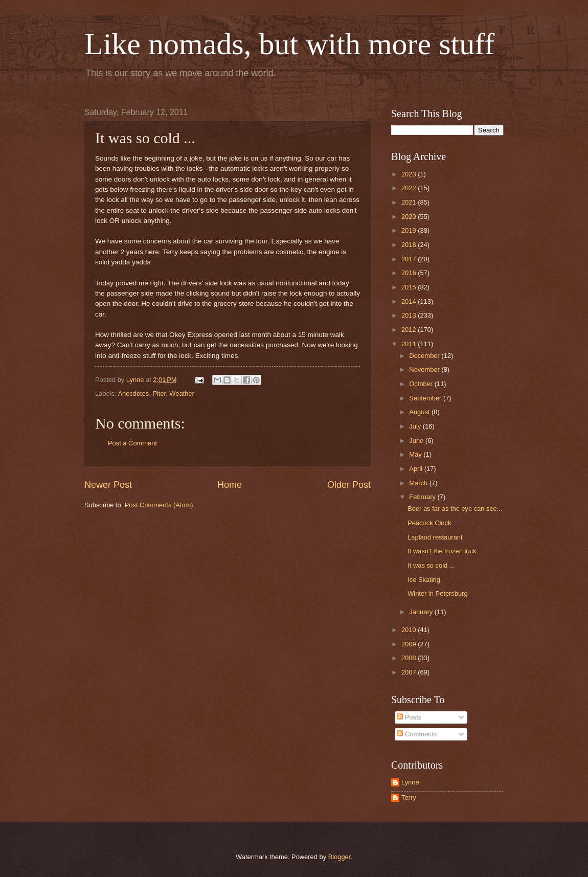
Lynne (410, 782)
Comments (417, 734)
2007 (410, 672)
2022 (410, 188)
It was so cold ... (431, 565)
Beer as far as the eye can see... (455, 509)
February (423, 497)
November (425, 369)
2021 (410, 202)
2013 (410, 315)
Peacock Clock (429, 523)
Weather (182, 393)
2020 (410, 217)
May (416, 454)
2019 (410, 230)
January (422, 612)
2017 (410, 259)
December (425, 356)
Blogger (340, 857)
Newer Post (108, 485)
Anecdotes (133, 393)
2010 (410, 630)
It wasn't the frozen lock (442, 551)
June (417, 441)
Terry (409, 797)
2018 (410, 245)
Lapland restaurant (435, 537)
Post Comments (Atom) (159, 505)
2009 (410, 644)
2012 (410, 330)
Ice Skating (424, 580)
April (416, 469)
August (420, 412)
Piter (159, 393)
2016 (410, 273)
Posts (409, 717)
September (426, 398)
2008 (410, 658)
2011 (410, 344)
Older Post (349, 485)
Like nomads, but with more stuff (289, 44)
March (419, 483)
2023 (410, 174)
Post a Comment (132, 443)
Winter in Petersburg (437, 593)
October (422, 384)
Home (230, 485)
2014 (410, 301)
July (416, 426)
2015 (410, 287)
